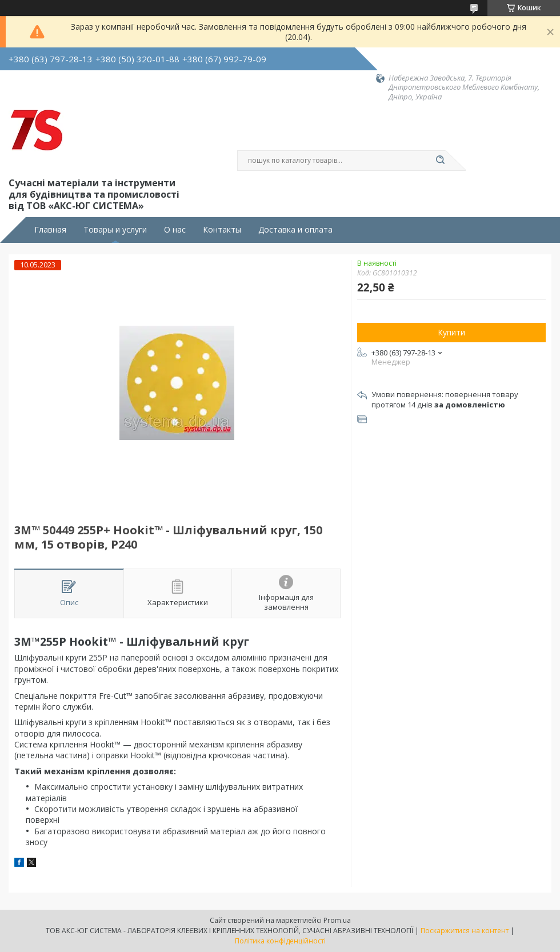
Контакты (222, 230)
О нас (175, 230)
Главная (50, 230)
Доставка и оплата (295, 230)
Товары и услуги (115, 230)
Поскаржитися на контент (465, 931)
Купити (451, 332)
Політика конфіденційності (280, 941)
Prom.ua (337, 920)
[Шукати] (440, 161)
